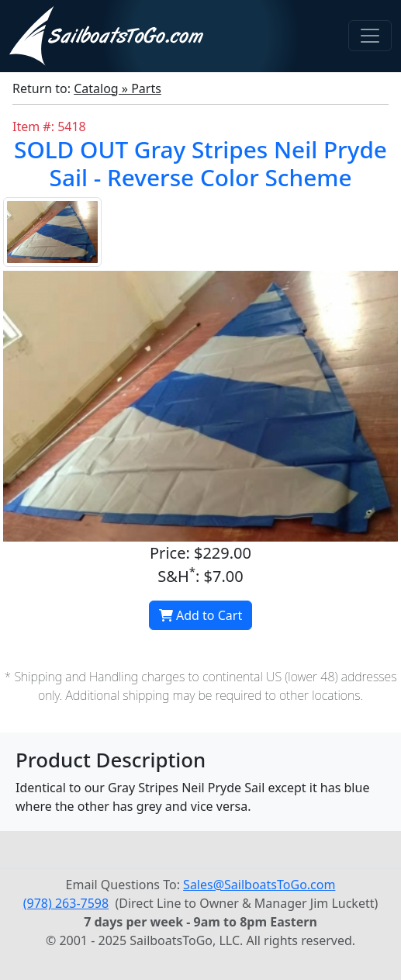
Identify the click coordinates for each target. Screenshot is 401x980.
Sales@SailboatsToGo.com (259, 885)
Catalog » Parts (118, 88)
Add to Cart (200, 615)
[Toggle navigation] (370, 36)
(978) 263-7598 (66, 903)
